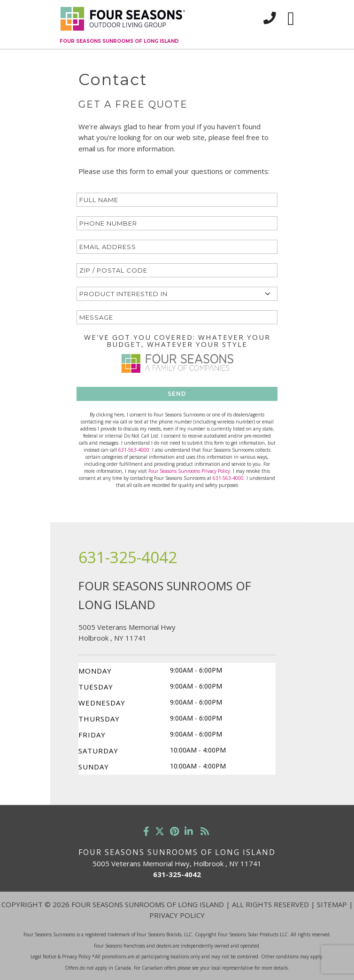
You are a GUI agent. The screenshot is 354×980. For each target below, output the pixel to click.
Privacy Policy (177, 915)
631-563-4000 (134, 450)
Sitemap (332, 904)
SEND (177, 394)
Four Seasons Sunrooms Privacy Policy (189, 471)
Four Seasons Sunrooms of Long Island (119, 41)
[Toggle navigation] (291, 19)
